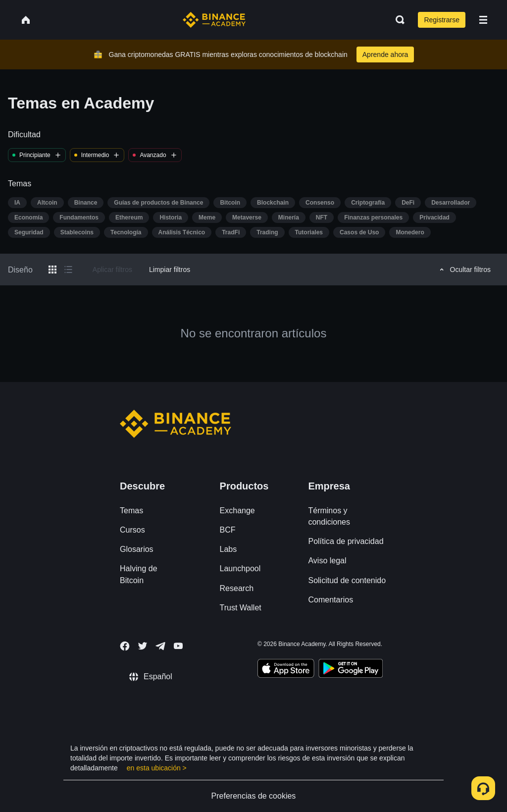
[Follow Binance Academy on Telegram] (160, 646)
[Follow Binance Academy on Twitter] (143, 646)
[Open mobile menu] (483, 20)
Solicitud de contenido (347, 580)
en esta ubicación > (157, 768)
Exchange (237, 511)
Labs (228, 549)
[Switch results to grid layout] (52, 270)
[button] (483, 20)
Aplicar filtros (112, 270)
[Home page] (214, 20)
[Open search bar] (397, 20)
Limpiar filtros (170, 270)
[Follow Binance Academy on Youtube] (178, 646)
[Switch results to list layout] (68, 270)
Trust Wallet (241, 608)
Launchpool (240, 568)
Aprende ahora (385, 54)
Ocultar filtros (464, 270)
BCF (228, 530)
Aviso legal (327, 561)
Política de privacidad (346, 541)
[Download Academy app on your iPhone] (286, 670)
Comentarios (330, 600)
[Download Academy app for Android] (351, 670)
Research (237, 588)
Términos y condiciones (329, 516)
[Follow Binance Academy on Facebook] (125, 646)
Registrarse (442, 20)
